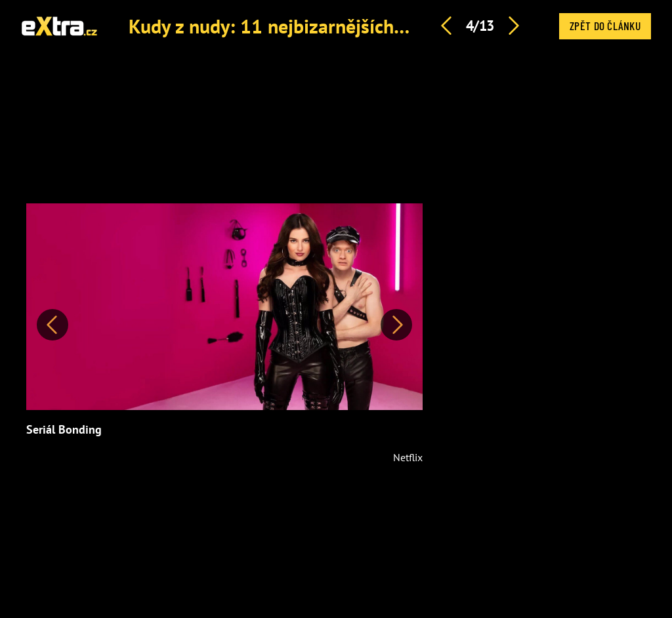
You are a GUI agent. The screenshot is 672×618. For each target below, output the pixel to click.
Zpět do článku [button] (605, 26)
